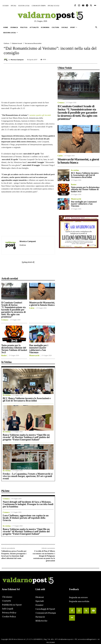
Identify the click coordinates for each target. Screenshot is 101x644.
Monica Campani (17, 60)
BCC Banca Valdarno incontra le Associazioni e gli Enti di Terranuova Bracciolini (27, 399)
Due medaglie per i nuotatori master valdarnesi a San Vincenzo (39, 349)
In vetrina (7, 395)
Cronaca (5, 320)
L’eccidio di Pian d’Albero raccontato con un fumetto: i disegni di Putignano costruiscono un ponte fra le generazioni (44, 556)
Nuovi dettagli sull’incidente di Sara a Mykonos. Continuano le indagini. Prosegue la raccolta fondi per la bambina (28, 504)
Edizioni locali (17, 43)
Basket (4, 356)
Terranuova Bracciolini (33, 43)
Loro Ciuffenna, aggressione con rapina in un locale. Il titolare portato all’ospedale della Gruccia (26, 518)
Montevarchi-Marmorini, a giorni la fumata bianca (42, 304)
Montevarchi (34, 356)
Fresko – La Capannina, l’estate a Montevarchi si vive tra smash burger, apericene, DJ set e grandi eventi (28, 476)
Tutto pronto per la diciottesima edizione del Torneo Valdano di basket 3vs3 (14, 349)
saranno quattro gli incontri (40, 115)
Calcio (32, 308)
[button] (96, 27)
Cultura (6, 43)
